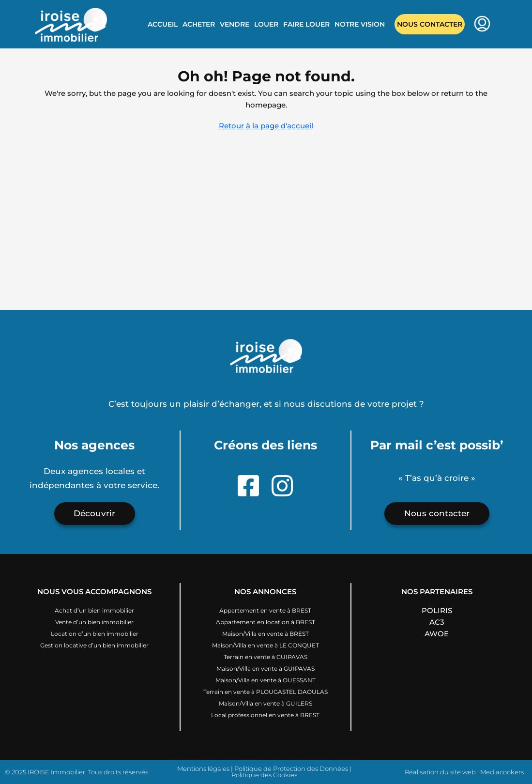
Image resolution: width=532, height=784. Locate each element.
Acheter (199, 24)
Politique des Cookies (264, 775)
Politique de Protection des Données (291, 769)
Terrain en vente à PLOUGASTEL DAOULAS (266, 692)
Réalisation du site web (440, 772)
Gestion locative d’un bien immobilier (94, 645)
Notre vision (360, 24)
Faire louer (306, 24)
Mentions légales (203, 769)
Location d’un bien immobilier (95, 634)
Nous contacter (430, 24)
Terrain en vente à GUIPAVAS (266, 657)
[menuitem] (482, 25)
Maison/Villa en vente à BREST (266, 634)
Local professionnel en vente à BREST (265, 715)
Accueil (163, 24)
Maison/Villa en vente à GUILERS (266, 703)
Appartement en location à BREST (266, 622)
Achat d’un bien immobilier (94, 610)
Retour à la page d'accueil (266, 126)
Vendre (235, 24)
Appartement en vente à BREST (265, 610)
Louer (266, 24)
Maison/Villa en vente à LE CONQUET (266, 645)
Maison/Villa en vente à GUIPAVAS (266, 669)
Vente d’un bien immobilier (94, 622)
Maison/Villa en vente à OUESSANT (266, 680)
